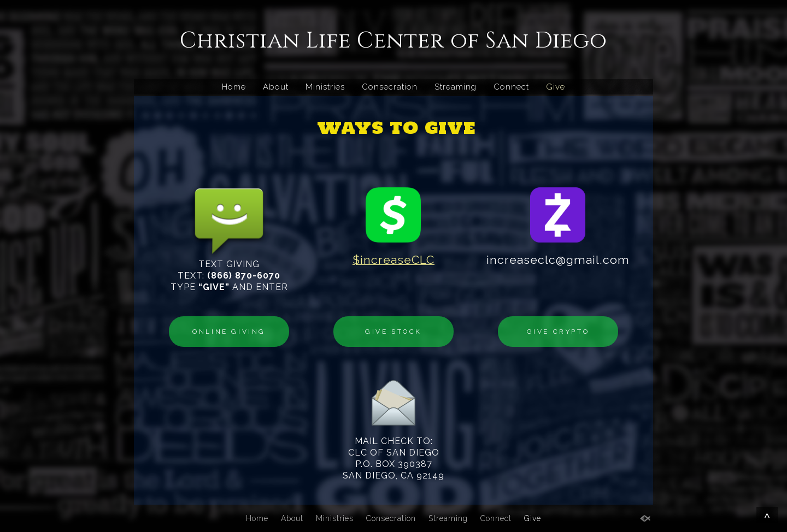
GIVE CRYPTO (558, 332)
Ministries (325, 87)
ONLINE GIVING (229, 332)
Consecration (390, 87)
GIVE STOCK (393, 332)
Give (556, 87)
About (276, 87)
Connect (511, 87)
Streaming (456, 87)
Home (234, 87)
